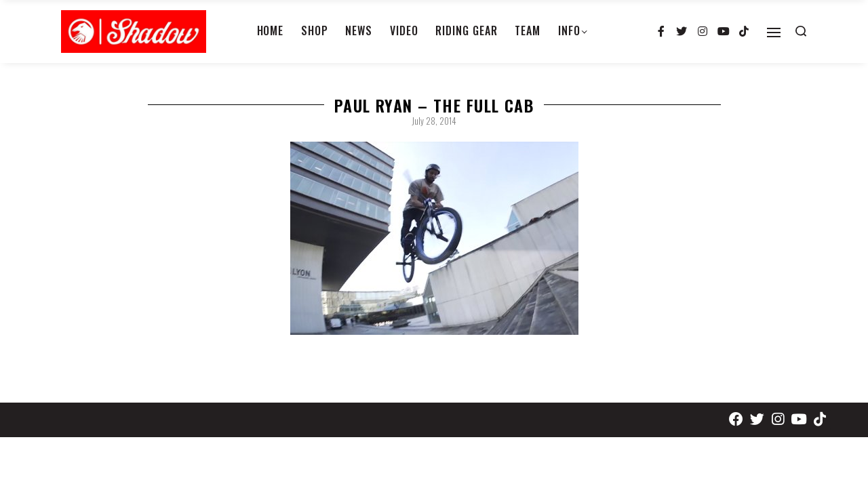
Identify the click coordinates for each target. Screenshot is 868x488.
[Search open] (801, 31)
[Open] (774, 33)
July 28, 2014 (434, 121)
